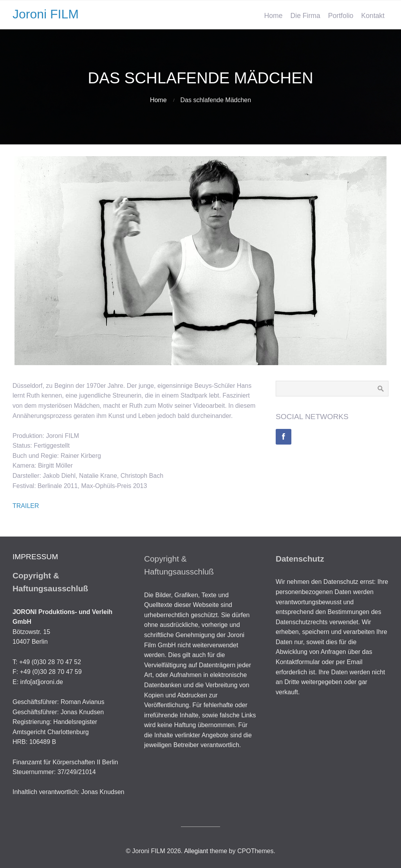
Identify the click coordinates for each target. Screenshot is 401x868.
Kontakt (373, 16)
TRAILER (26, 506)
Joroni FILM (46, 14)
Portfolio (341, 16)
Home (274, 16)
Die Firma (305, 16)
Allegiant (196, 851)
